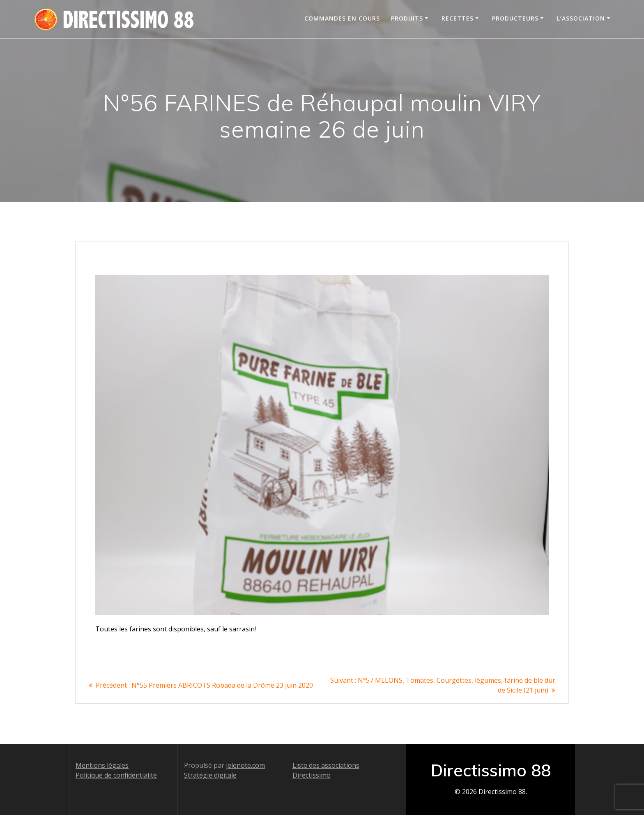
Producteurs (515, 18)
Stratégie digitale (210, 775)
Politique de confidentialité (116, 775)
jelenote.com (245, 765)
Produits (407, 18)
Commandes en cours (342, 18)
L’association (581, 18)
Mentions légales (102, 765)
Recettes (458, 18)
